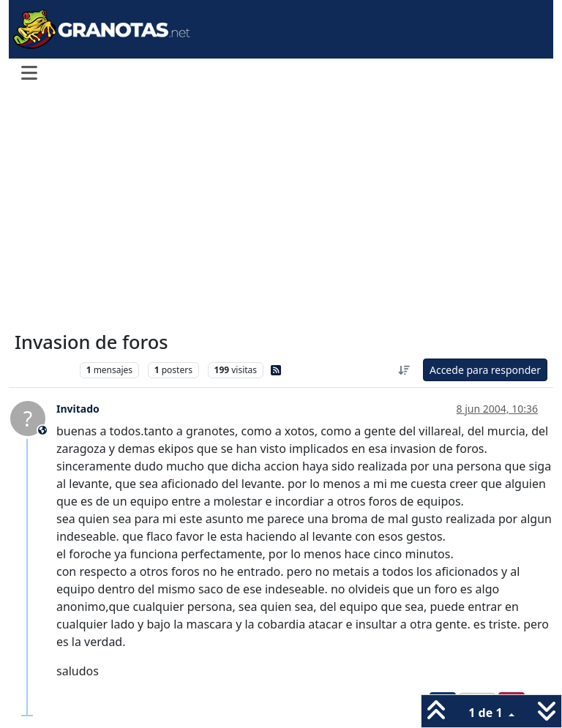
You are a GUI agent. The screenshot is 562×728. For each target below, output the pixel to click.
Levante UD (44, 370)
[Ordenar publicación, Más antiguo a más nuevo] (404, 370)
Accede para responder (485, 370)
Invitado (78, 409)
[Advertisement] (281, 211)
